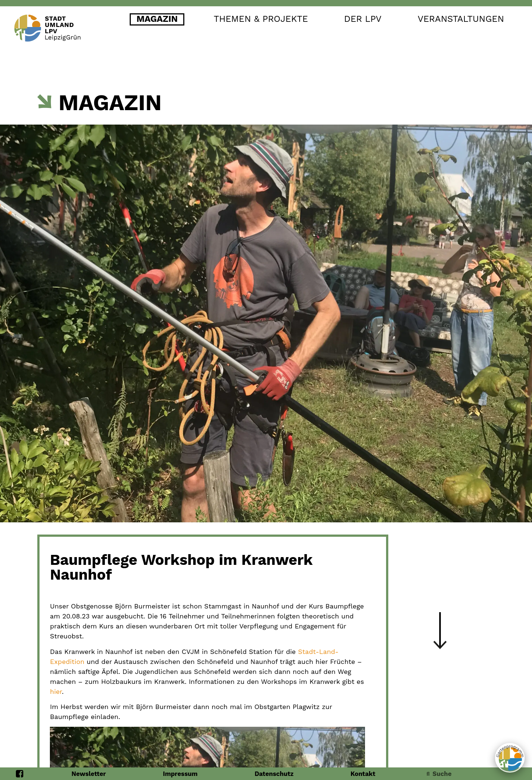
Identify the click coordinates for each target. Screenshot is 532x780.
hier (56, 691)
